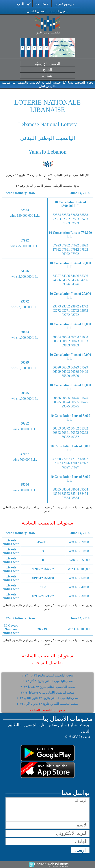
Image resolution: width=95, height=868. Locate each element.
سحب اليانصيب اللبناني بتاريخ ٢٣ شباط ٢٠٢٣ (48, 687)
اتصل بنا (47, 76)
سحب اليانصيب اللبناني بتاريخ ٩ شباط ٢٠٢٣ (47, 693)
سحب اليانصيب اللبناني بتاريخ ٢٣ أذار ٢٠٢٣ (47, 675)
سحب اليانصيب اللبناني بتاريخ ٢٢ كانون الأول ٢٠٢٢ (47, 704)
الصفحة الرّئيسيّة (48, 64)
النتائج (47, 70)
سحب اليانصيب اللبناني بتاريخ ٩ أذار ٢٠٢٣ (48, 681)
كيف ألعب (24, 4)
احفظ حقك (42, 4)
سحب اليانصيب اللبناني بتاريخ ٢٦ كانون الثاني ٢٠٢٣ (47, 698)
